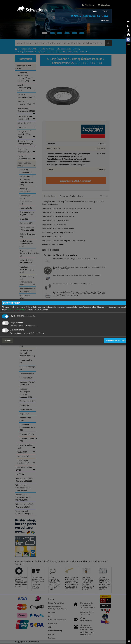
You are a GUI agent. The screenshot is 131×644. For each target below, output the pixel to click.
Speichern (8, 341)
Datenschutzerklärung (16, 309)
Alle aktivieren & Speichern (117, 341)
